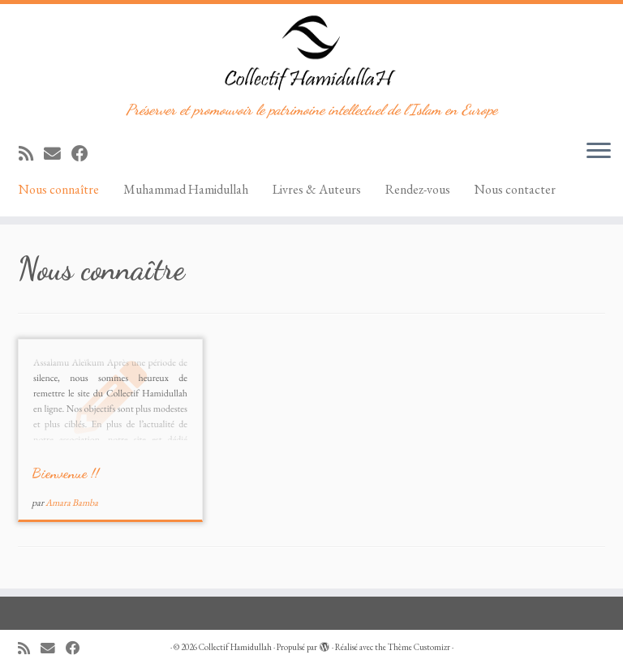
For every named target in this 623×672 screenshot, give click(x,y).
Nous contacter (515, 189)
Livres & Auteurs (317, 189)
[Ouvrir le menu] (599, 152)
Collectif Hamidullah (235, 647)
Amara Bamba (72, 503)
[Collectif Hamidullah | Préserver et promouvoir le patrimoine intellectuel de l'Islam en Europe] (311, 53)
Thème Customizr (419, 647)
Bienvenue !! (65, 473)
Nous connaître (59, 189)
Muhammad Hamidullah (186, 189)
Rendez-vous (418, 189)
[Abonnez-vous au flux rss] (31, 154)
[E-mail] (58, 154)
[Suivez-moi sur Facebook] (85, 154)
